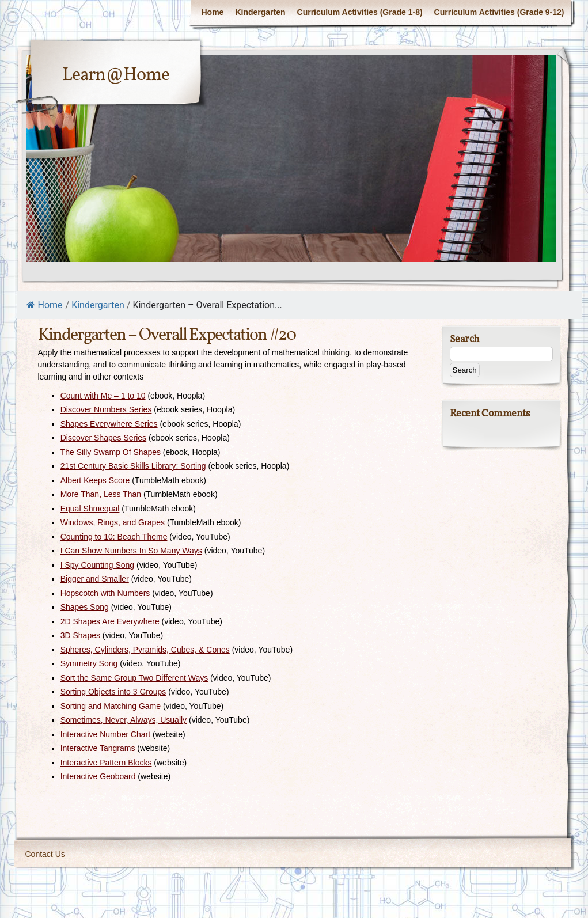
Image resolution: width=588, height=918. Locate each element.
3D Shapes (80, 635)
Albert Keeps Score (95, 480)
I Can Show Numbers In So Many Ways (131, 551)
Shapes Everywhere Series (109, 424)
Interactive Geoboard (98, 776)
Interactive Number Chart (105, 734)
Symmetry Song (89, 663)
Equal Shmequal (90, 509)
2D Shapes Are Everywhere (110, 621)
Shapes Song (85, 607)
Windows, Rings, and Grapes (113, 522)
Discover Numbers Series (106, 409)
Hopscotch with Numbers (105, 593)
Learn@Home (116, 75)
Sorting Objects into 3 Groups (113, 692)
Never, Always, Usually (146, 720)
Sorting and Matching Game (111, 706)
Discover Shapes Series (103, 438)
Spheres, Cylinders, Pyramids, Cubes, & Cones (145, 650)
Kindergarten (260, 12)
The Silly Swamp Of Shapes (111, 452)
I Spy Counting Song (97, 565)
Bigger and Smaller (95, 579)
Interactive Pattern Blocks (106, 763)
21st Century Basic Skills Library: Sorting (133, 466)
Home (212, 12)
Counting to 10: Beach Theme (114, 537)
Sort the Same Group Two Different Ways (134, 678)
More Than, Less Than (101, 494)
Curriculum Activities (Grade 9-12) (499, 12)
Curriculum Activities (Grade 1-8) (360, 12)
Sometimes (81, 720)
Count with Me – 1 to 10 (103, 396)
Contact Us (45, 854)
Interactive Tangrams (98, 748)
